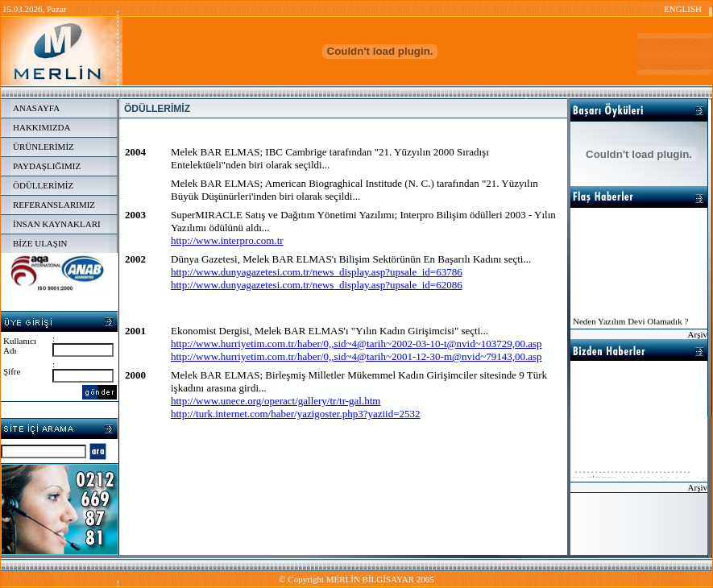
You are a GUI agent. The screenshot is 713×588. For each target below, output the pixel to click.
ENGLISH (683, 9)
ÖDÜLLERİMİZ (43, 185)
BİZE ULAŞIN (40, 243)
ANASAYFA (36, 108)
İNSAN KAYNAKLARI (57, 224)
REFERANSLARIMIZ (54, 205)
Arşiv (698, 334)
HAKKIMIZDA (42, 127)
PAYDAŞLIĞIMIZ (47, 166)
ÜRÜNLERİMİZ (44, 147)
